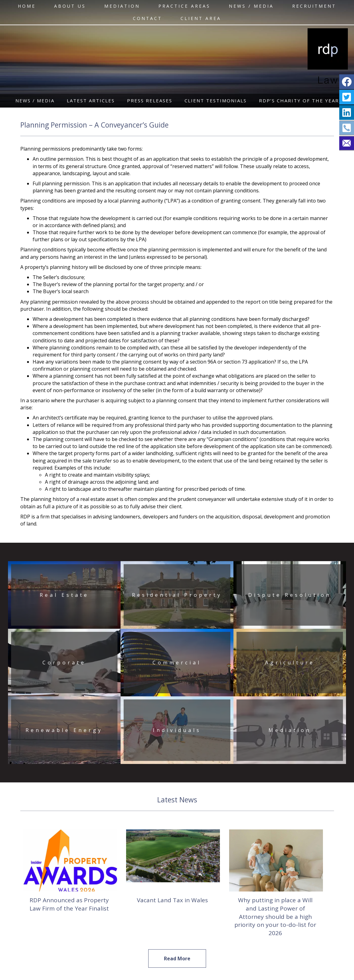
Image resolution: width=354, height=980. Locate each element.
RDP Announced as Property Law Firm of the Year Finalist (69, 904)
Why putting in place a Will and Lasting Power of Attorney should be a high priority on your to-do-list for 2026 (275, 916)
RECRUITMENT (314, 6)
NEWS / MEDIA (251, 6)
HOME (27, 6)
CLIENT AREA (201, 18)
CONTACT (147, 18)
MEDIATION (122, 6)
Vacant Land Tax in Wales (172, 900)
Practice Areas (184, 6)
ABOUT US (70, 6)
